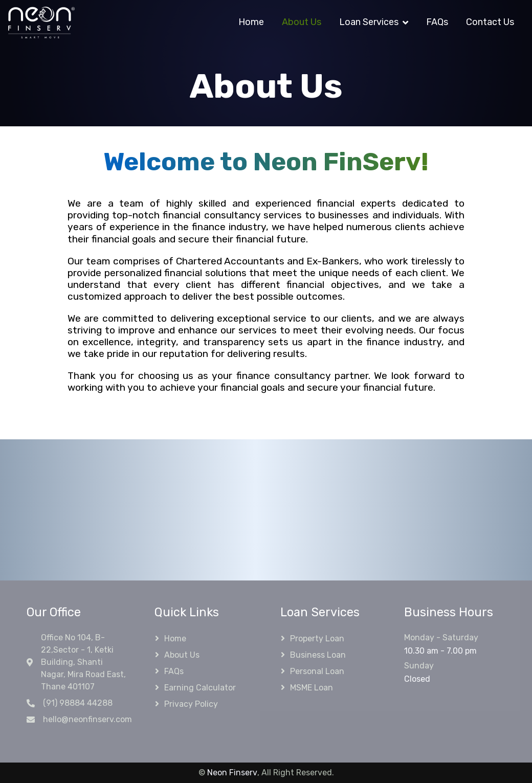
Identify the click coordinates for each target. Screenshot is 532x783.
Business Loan (318, 655)
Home (251, 22)
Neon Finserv (232, 773)
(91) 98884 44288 (78, 703)
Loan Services (369, 22)
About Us (302, 22)
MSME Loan (312, 688)
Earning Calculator (200, 688)
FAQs (437, 22)
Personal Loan (317, 671)
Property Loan (317, 639)
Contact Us (490, 22)
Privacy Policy (191, 704)
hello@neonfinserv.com (87, 719)
